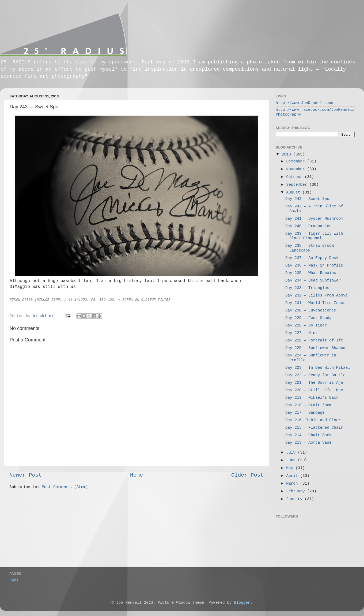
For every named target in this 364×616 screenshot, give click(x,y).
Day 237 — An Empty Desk (312, 258)
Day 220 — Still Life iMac (314, 390)
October (296, 177)
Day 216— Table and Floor (313, 420)
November (297, 169)
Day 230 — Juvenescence (311, 310)
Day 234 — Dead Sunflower (313, 280)
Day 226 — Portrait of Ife (314, 340)
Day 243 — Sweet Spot (308, 199)
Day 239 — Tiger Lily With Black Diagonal (314, 236)
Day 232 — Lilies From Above (316, 295)
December (297, 161)
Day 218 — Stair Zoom (308, 405)
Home (136, 475)
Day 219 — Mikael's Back (312, 398)
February (297, 491)
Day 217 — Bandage (305, 413)
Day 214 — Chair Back (308, 435)
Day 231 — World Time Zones (315, 303)
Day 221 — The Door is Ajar (315, 383)
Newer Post (26, 475)
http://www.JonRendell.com (305, 103)
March (293, 484)
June (292, 460)
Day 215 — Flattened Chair (314, 428)
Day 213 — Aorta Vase (308, 443)
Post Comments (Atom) (65, 487)
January (296, 499)
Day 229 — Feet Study (308, 318)
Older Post (247, 475)
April (293, 476)
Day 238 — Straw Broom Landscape (310, 248)
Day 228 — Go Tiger (306, 325)
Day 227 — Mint (302, 333)
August (294, 192)
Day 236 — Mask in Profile (314, 265)
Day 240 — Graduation (308, 226)
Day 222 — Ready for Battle (315, 375)
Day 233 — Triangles (307, 288)
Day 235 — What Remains (311, 273)
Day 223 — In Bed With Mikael (318, 368)
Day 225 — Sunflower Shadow (315, 348)
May (291, 468)
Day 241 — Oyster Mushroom (314, 219)
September (298, 185)
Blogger (242, 603)
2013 (287, 154)
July (292, 453)
